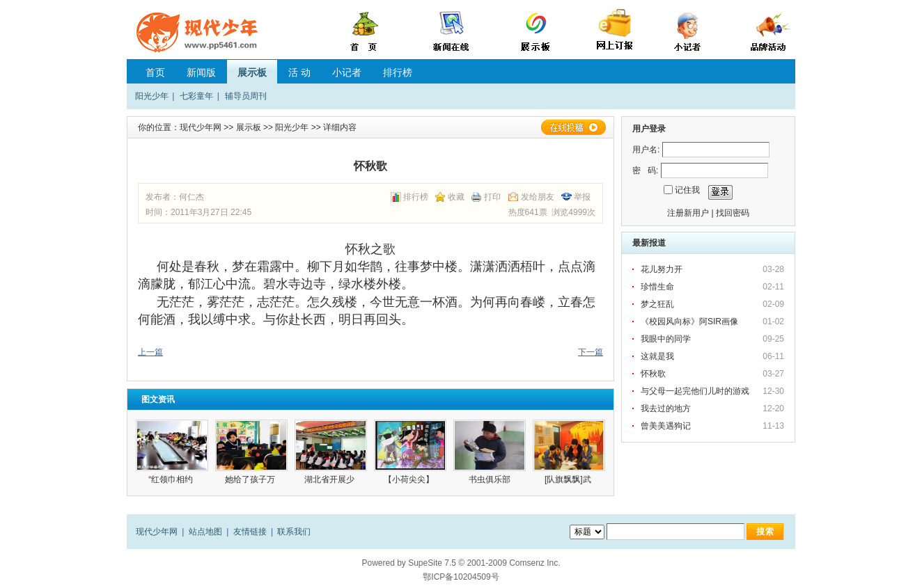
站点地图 (205, 532)
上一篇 (150, 352)
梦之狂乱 (657, 304)
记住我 (687, 190)
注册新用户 (688, 213)
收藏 (456, 197)
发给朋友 (538, 197)
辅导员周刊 (246, 96)
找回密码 (733, 213)
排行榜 (398, 72)
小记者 (347, 72)
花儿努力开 (662, 269)
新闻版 (201, 72)
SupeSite (425, 563)
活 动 (299, 72)
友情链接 (250, 532)
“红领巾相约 (172, 479)
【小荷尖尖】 (410, 479)
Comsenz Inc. (534, 563)
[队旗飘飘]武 (569, 479)
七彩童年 (196, 96)
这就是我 (657, 356)
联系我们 (294, 532)
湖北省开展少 (330, 479)
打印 (492, 197)
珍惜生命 (657, 287)
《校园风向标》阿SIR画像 (689, 321)
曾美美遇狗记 (666, 426)
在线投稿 (573, 127)
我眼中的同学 (666, 339)
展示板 (252, 72)
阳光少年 (152, 96)
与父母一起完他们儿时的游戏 (695, 391)
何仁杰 (192, 197)
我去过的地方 (666, 408)
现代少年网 (201, 127)
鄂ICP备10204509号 (461, 577)
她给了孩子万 (251, 479)
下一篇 (591, 352)
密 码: (645, 170)
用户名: (646, 150)
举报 (582, 197)
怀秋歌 (653, 374)
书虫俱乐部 (490, 479)
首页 (155, 72)
